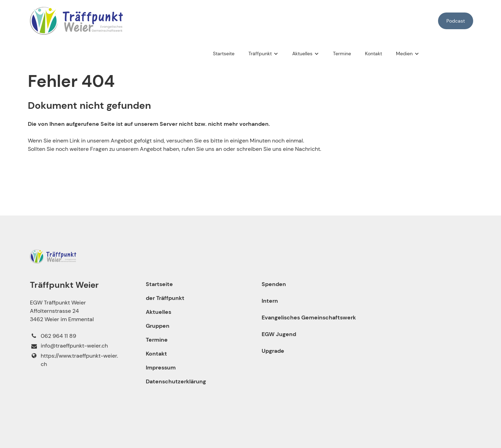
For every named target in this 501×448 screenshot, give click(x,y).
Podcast (456, 21)
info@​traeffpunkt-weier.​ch (69, 346)
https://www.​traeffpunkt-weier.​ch (74, 360)
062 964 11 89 (53, 336)
